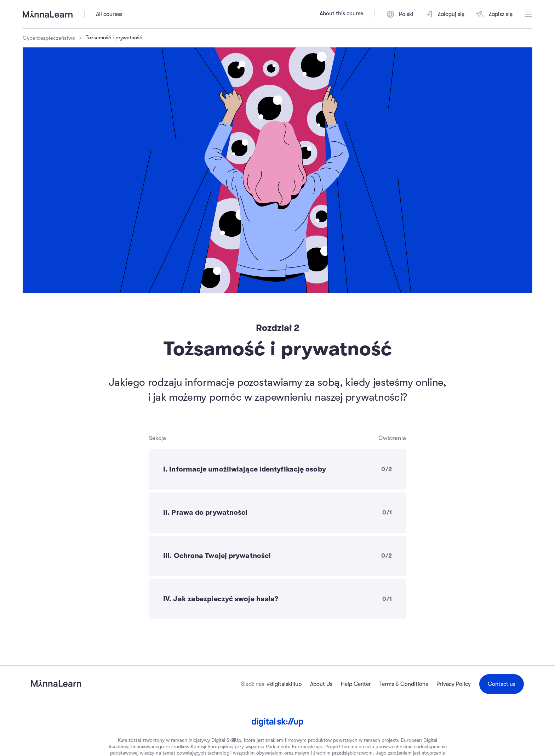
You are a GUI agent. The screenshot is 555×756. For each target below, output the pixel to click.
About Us (321, 684)
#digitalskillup (284, 684)
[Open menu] (528, 14)
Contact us (502, 684)
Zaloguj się (445, 14)
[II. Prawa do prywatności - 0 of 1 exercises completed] (277, 513)
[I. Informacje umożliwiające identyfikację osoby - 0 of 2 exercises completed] (277, 469)
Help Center (356, 684)
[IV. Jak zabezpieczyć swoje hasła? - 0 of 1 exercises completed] (277, 599)
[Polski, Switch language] (400, 14)
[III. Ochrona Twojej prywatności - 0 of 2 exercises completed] (277, 556)
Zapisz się (494, 14)
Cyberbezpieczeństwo (49, 38)
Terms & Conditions (404, 684)
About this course (341, 13)
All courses (109, 14)
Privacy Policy (454, 684)
